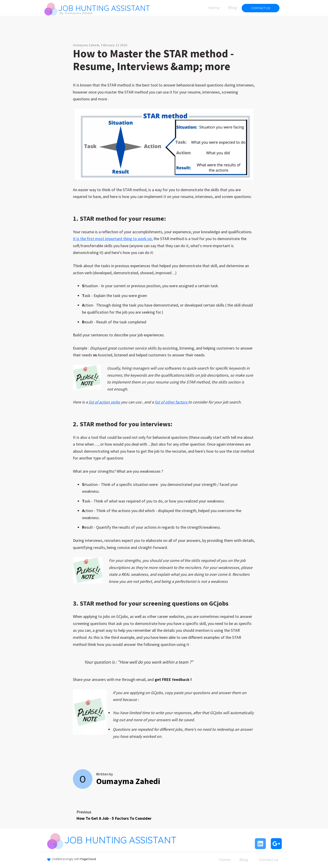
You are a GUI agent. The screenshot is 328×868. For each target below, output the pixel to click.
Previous (114, 815)
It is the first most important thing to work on (112, 239)
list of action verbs (104, 402)
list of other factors (171, 402)
